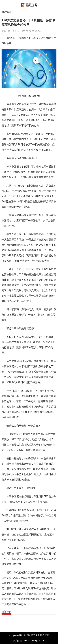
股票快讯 (29, 5)
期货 (4, 12)
